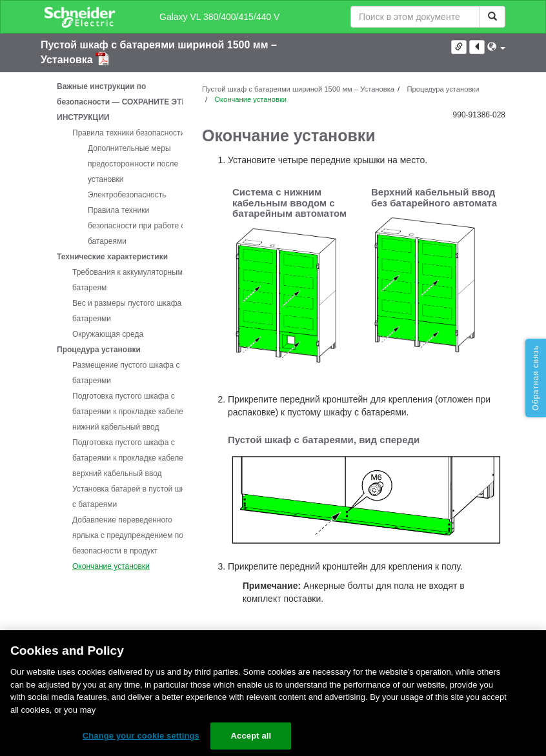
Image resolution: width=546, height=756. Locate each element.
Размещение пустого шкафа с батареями (126, 373)
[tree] (112, 326)
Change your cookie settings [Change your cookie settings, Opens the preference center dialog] (141, 736)
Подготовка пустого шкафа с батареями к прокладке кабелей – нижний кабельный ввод (133, 412)
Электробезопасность (127, 195)
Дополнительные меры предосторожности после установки (133, 164)
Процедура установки (99, 350)
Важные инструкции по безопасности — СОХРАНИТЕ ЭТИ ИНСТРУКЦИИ (122, 102)
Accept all (251, 736)
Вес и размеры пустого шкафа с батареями (130, 311)
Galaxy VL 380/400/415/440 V (219, 17)
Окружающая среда (108, 334)
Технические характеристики (112, 257)
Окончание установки (111, 566)
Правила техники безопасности (128, 133)
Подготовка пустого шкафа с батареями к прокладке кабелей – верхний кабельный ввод (133, 458)
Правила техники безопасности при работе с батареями (136, 226)
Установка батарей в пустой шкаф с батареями (134, 497)
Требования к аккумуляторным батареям (127, 280)
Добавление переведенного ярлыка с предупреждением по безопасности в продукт (128, 535)
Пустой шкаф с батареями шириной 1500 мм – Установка (298, 89)
